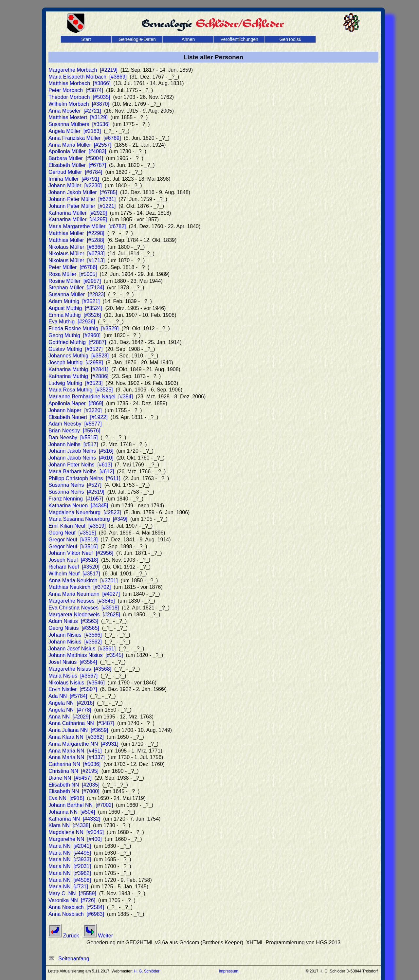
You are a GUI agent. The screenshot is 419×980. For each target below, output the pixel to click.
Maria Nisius (73, 676)
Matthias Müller (76, 233)
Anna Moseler (75, 111)
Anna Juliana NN (78, 730)
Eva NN (66, 798)
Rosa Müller (73, 274)
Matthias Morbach (79, 83)
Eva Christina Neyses (84, 608)
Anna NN (69, 717)
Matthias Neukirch (80, 587)
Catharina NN (74, 764)
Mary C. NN (72, 893)
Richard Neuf (74, 567)
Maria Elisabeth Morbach (88, 77)
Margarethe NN (75, 839)
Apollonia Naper (76, 403)
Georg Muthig (74, 335)
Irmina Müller (74, 179)
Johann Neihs (73, 444)
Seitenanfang (69, 959)
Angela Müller (75, 131)
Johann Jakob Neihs (81, 451)
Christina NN (73, 771)
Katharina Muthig (78, 369)
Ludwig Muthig (75, 383)
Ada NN (68, 696)
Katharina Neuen (78, 506)
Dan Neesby (73, 437)
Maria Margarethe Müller (87, 226)
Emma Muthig (75, 315)
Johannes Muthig (79, 356)
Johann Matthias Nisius (86, 655)
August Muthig (75, 308)
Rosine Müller (75, 281)
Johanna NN (72, 812)
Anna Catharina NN (81, 723)
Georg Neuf (72, 533)
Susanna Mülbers (79, 124)
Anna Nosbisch (76, 907)
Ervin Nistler (73, 689)
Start (86, 39)
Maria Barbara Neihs (81, 472)
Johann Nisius (75, 635)
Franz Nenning (76, 499)
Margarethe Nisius (80, 669)
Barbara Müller (76, 158)
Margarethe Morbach (83, 70)
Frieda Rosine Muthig (83, 328)
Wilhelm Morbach (79, 104)
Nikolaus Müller (77, 247)
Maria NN (70, 846)
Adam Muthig (74, 301)
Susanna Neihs (75, 485)
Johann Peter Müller (82, 199)
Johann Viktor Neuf (81, 553)
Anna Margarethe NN (83, 744)
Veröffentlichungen (239, 39)
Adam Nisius (73, 621)
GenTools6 (291, 39)
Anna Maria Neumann (84, 594)
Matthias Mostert (78, 117)
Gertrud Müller (75, 172)
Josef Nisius (73, 662)
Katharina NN (74, 819)
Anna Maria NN (75, 751)
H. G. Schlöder (147, 971)
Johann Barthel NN (81, 805)
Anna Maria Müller (80, 145)
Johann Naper (75, 410)
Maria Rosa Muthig (81, 390)
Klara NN (69, 825)
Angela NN (71, 703)
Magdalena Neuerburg (85, 512)
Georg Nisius (74, 628)
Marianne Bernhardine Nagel (91, 397)
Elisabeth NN (74, 785)
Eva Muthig (72, 322)
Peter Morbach (76, 90)
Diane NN (70, 778)
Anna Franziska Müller (85, 138)
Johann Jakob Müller (83, 192)
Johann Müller (75, 185)
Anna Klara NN (76, 737)
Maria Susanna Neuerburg (88, 519)
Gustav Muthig (75, 349)
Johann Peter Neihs (80, 465)
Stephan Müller (76, 288)
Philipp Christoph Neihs (84, 478)
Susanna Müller (77, 294)
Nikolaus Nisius (77, 683)
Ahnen (188, 39)
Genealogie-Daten (137, 39)
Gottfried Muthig (77, 342)
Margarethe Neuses (82, 601)
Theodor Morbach (79, 97)
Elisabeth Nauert (78, 417)
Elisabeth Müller (77, 165)
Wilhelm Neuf (74, 574)
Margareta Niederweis (84, 615)
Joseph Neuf (73, 560)
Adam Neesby (75, 424)
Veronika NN (72, 900)
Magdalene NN (76, 832)
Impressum (228, 971)
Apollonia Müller (77, 151)
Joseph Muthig (76, 363)
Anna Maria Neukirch (83, 581)
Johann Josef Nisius (82, 649)
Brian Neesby (74, 431)
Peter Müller (73, 267)
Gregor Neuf (73, 540)
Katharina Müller (78, 213)
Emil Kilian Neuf (77, 526)
